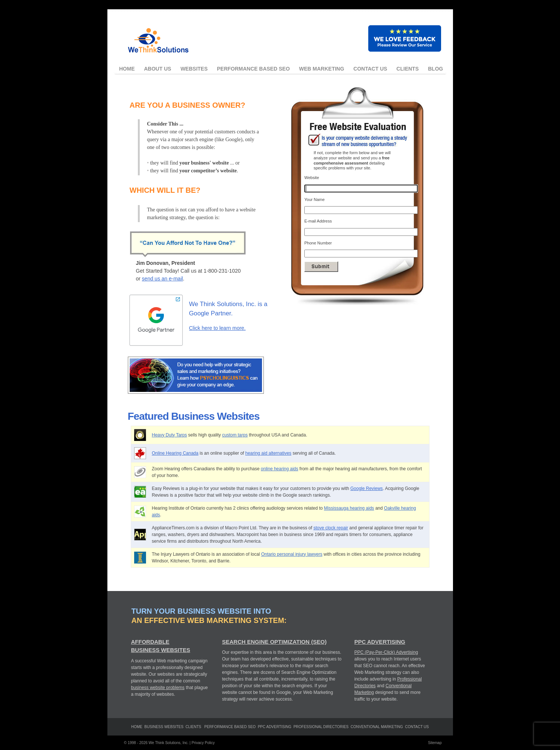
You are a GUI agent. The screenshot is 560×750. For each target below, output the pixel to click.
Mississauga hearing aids (349, 508)
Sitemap (435, 743)
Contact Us (370, 69)
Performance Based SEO (253, 69)
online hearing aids (280, 469)
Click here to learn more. (218, 328)
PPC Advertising (380, 642)
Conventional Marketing (377, 727)
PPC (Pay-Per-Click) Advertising (386, 652)
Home (127, 69)
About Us (158, 69)
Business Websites (164, 727)
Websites (194, 69)
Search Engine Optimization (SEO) (274, 642)
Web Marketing (322, 69)
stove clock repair (331, 528)
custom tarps (235, 435)
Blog (436, 69)
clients (193, 727)
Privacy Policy (203, 743)
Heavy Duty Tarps (169, 435)
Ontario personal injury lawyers (292, 554)
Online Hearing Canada (175, 453)
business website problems (158, 688)
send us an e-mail (163, 279)
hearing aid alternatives (268, 453)
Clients (408, 69)
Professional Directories (321, 727)
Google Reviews (367, 488)
